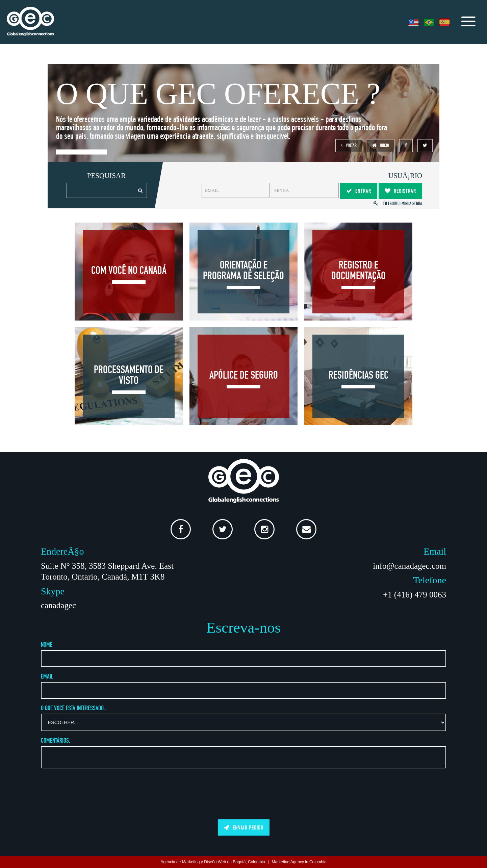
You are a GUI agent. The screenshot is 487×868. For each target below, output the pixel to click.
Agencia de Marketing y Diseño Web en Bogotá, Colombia (213, 862)
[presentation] (243, 793)
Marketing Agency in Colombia (299, 862)
